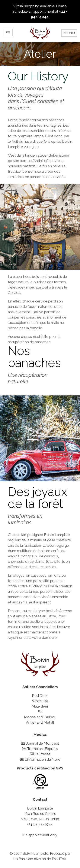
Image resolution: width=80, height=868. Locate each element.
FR (8, 33)
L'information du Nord (40, 759)
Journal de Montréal (40, 743)
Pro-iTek (59, 859)
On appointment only (40, 835)
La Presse (40, 754)
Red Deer (40, 696)
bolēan (19, 859)
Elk (40, 712)
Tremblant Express (40, 749)
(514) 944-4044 (40, 824)
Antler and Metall (40, 722)
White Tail (40, 701)
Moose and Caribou (40, 717)
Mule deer (40, 706)
